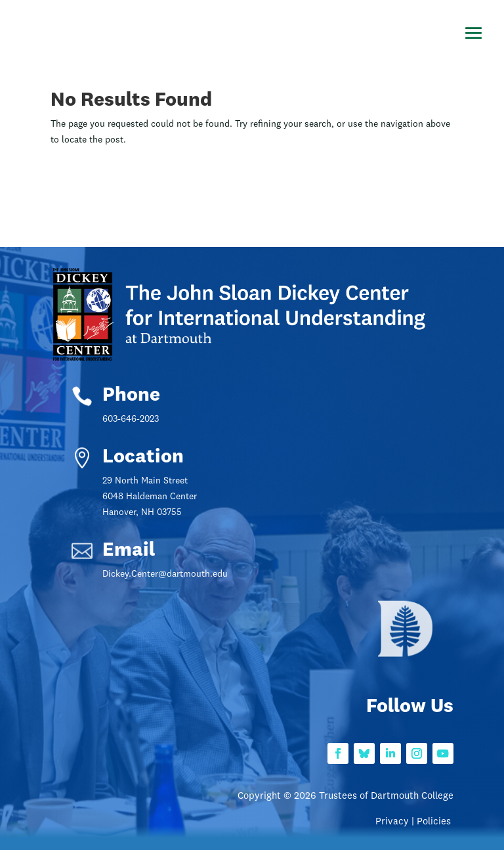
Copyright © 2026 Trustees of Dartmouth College (346, 796)
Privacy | (396, 822)
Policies (435, 822)
